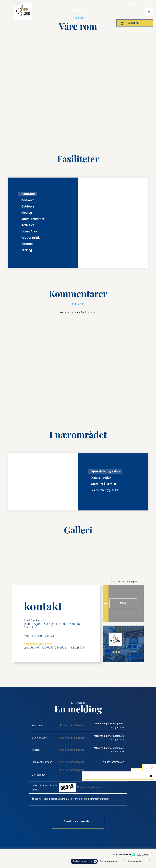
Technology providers (85, 861)
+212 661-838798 (44, 636)
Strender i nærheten (105, 484)
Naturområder (101, 478)
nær (150, 768)
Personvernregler (100, 799)
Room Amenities (33, 219)
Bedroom (28, 200)
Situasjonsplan (139, 861)
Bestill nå (130, 23)
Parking (27, 250)
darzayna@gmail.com (38, 644)
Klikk (124, 603)
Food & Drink (30, 238)
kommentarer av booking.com (78, 313)
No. (131, 4)
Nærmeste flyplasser (105, 490)
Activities (28, 225)
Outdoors (28, 206)
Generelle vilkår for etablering (73, 799)
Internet (27, 244)
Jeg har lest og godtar (46, 799)
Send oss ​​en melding (78, 821)
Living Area (29, 231)
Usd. (146, 4)
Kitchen (27, 213)
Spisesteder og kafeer (106, 471)
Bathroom (29, 194)
